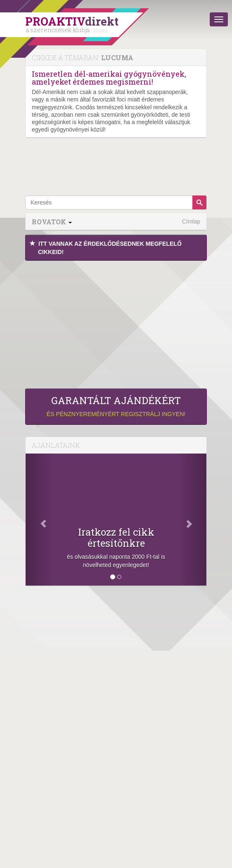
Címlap (191, 221)
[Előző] (39, 520)
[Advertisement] (116, 322)
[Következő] (193, 520)
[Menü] (219, 19)
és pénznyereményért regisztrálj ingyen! (116, 406)
